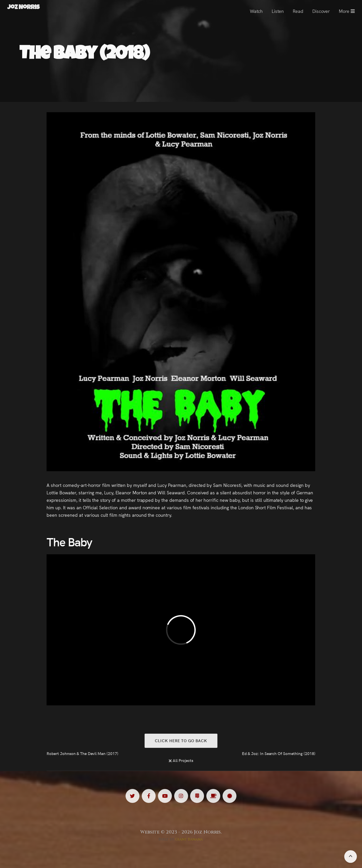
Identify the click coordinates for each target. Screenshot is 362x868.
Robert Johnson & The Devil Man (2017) (82, 753)
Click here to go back (181, 740)
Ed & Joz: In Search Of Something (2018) (279, 753)
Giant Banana (189, 839)
